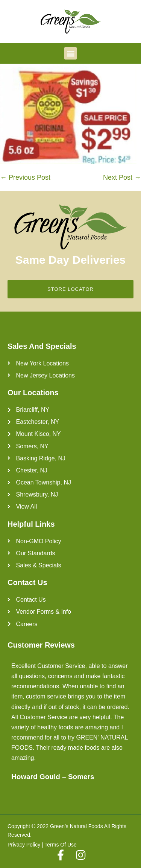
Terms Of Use (61, 845)
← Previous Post (25, 177)
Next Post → (122, 177)
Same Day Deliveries (71, 260)
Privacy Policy (24, 845)
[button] (70, 53)
